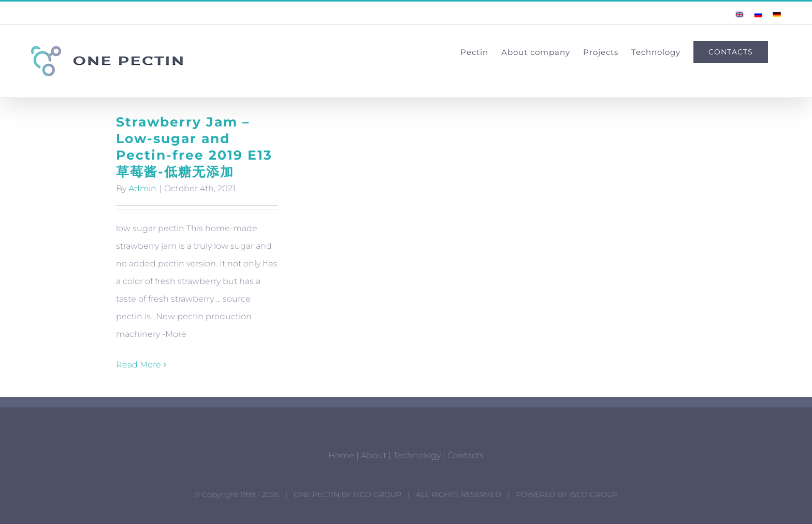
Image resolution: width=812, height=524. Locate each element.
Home (341, 455)
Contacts (466, 455)
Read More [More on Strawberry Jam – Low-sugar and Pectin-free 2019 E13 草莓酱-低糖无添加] (139, 365)
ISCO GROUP (377, 494)
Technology (417, 455)
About (374, 455)
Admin (142, 188)
